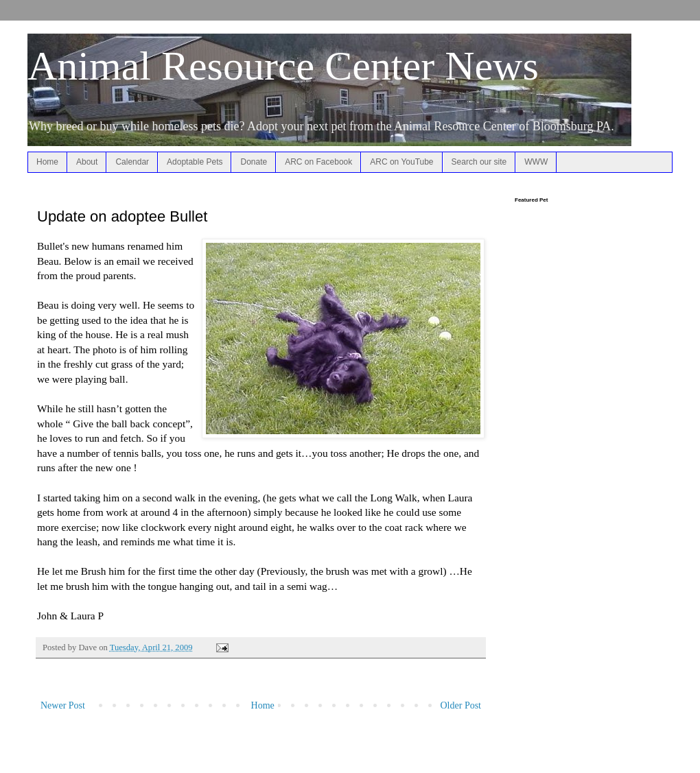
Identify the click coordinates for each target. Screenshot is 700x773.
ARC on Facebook (318, 162)
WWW (536, 162)
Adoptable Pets (195, 162)
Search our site (479, 162)
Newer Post (63, 705)
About (87, 162)
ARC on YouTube (401, 162)
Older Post (461, 705)
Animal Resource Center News (283, 66)
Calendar (132, 162)
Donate (254, 162)
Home (47, 162)
